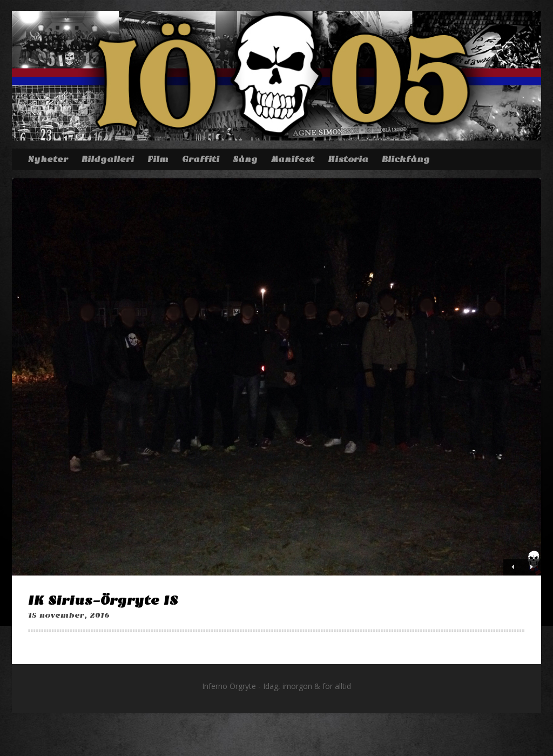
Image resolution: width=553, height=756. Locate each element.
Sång (245, 159)
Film (158, 159)
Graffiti (201, 159)
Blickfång (406, 159)
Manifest (293, 159)
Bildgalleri (108, 159)
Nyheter (48, 159)
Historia (348, 159)
